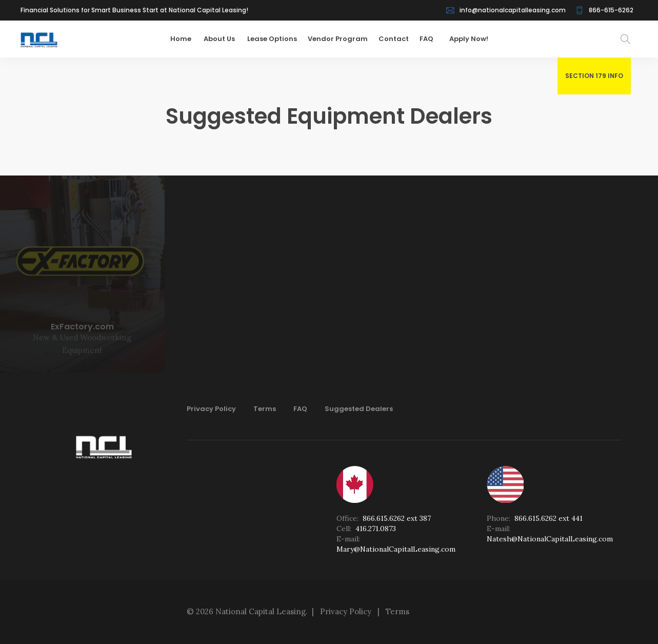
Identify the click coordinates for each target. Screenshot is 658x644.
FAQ (431, 39)
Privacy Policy (211, 409)
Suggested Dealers (359, 409)
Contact (398, 39)
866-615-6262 (611, 10)
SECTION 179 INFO (594, 76)
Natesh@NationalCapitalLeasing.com (550, 539)
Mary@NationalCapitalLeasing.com (396, 549)
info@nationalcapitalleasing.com (513, 10)
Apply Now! (469, 39)
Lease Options (277, 39)
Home (186, 39)
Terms (265, 409)
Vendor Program (342, 39)
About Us (225, 39)
